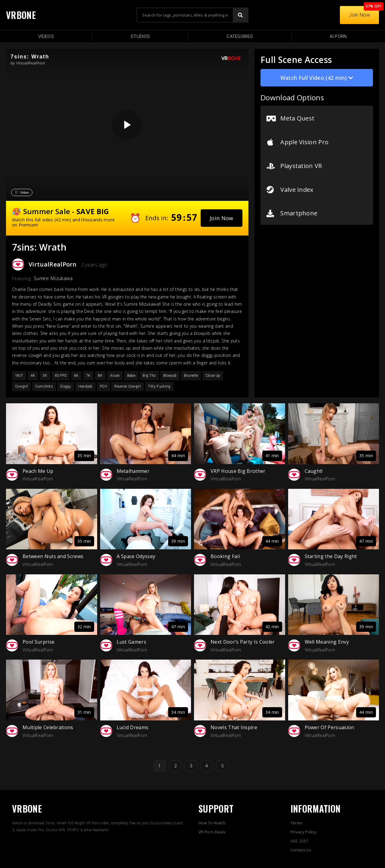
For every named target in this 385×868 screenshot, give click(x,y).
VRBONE (21, 15)
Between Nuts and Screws (53, 556)
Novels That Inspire (234, 727)
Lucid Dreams (133, 727)
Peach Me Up (38, 471)
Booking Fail (225, 556)
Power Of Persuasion (330, 727)
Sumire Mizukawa (53, 278)
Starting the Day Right (331, 556)
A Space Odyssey (136, 556)
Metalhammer (133, 471)
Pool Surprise (38, 642)
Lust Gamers (132, 642)
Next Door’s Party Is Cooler (243, 642)
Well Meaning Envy (327, 642)
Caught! (314, 471)
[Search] (240, 15)
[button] (222, 218)
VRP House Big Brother (238, 471)
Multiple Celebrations (48, 727)
